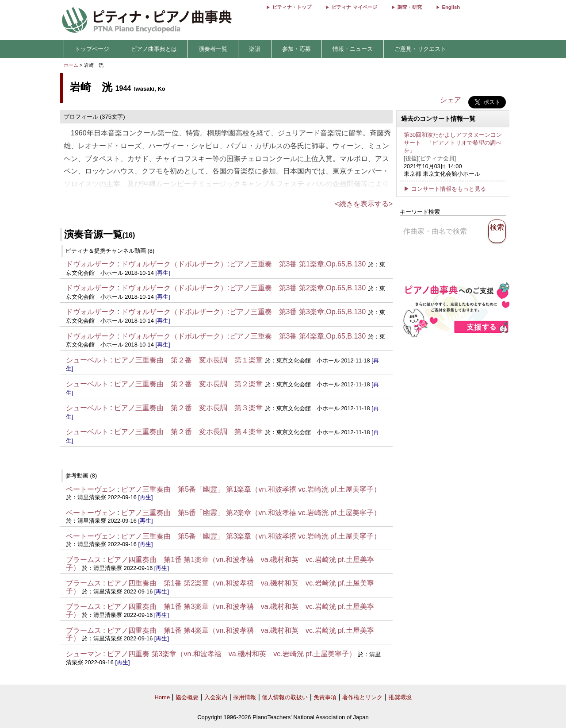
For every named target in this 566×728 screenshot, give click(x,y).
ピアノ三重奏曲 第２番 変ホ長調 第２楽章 (188, 384)
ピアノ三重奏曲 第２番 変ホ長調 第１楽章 (188, 360)
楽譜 (255, 49)
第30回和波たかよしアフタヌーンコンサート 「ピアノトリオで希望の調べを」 (453, 143)
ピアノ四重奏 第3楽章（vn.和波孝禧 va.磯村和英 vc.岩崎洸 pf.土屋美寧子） (232, 654)
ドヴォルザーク (91, 264)
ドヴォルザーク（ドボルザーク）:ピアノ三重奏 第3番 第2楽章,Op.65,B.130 (244, 288)
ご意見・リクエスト (420, 49)
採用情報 (245, 697)
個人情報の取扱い (285, 697)
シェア (451, 100)
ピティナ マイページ (354, 7)
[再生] (163, 273)
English (451, 7)
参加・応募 (296, 49)
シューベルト (87, 360)
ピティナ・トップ (292, 7)
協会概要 (187, 697)
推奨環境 (400, 697)
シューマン (84, 654)
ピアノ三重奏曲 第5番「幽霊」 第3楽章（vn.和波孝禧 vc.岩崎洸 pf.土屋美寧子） (251, 536)
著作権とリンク (362, 697)
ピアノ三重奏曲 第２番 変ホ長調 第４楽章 (188, 432)
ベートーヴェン (91, 489)
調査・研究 (410, 7)
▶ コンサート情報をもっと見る (445, 189)
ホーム (71, 65)
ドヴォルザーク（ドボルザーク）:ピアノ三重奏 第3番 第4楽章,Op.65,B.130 (243, 336)
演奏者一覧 (213, 49)
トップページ (92, 49)
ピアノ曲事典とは (154, 49)
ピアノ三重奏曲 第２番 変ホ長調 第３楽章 (188, 408)
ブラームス (84, 560)
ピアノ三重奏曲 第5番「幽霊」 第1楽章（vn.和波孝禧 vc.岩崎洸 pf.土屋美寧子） (251, 489)
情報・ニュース (353, 49)
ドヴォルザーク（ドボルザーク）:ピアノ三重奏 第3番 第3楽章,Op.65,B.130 (243, 312)
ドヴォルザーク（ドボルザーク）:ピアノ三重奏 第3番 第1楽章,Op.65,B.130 (243, 264)
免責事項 (325, 697)
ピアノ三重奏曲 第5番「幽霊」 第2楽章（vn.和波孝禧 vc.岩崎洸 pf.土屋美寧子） (251, 513)
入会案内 (216, 697)
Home (162, 697)
